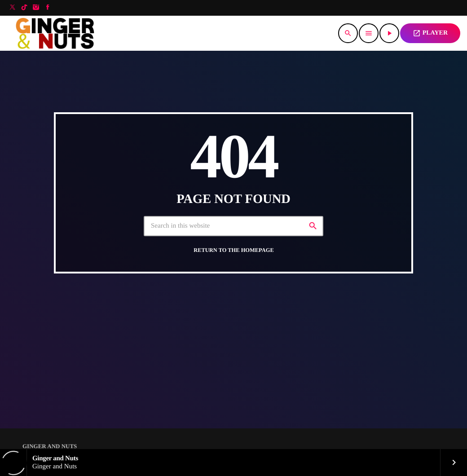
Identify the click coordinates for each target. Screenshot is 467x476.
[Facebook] (48, 8)
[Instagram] (36, 8)
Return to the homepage (233, 250)
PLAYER (430, 33)
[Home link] (58, 33)
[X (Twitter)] (13, 8)
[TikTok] (24, 8)
